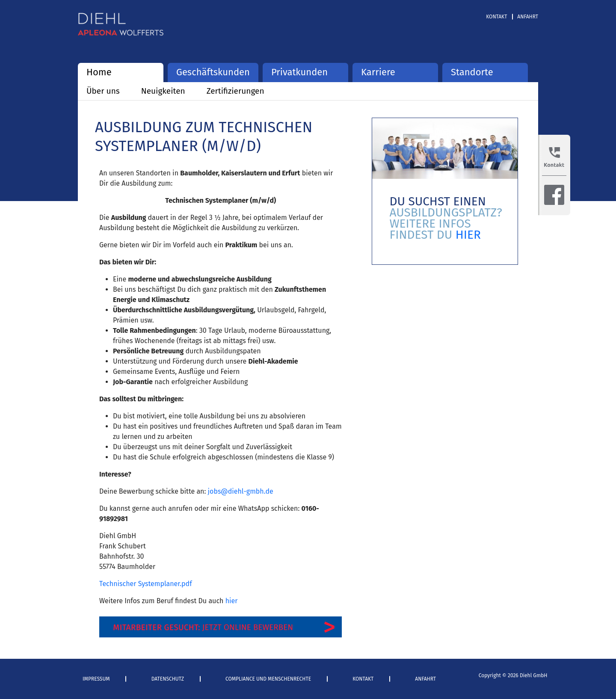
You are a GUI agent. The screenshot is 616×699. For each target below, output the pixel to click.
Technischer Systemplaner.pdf (146, 584)
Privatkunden (299, 72)
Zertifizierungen (235, 91)
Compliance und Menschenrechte (268, 679)
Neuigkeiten (163, 91)
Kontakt (496, 17)
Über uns (103, 91)
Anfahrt (528, 17)
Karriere (378, 72)
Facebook (554, 195)
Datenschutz (168, 679)
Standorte (472, 72)
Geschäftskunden (213, 72)
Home (99, 72)
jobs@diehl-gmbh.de (241, 491)
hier (232, 601)
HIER (468, 235)
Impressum (96, 679)
